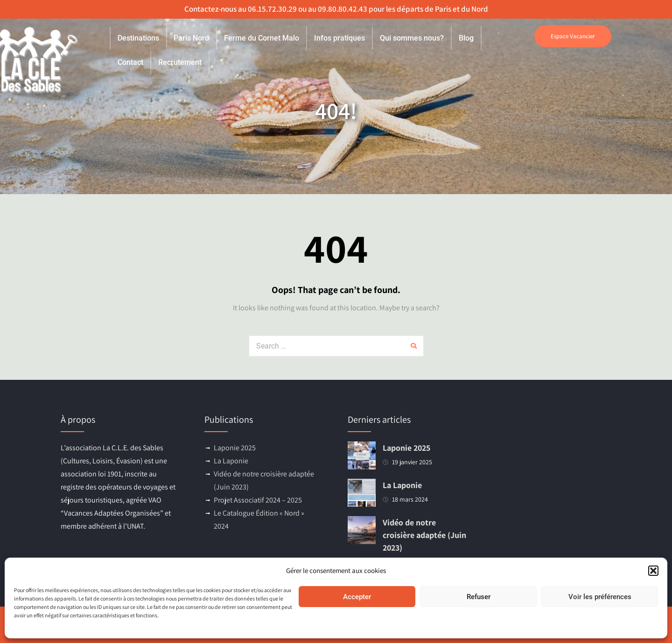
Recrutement (180, 62)
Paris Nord (191, 38)
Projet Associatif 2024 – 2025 (258, 500)
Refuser (479, 597)
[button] (653, 571)
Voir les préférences (600, 597)
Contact (130, 62)
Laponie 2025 (235, 448)
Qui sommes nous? (412, 38)
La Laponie (231, 461)
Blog (466, 38)
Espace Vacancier (573, 36)
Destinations (138, 38)
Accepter (357, 597)
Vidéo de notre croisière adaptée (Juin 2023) (424, 535)
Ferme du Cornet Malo (262, 38)
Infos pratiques (339, 38)
